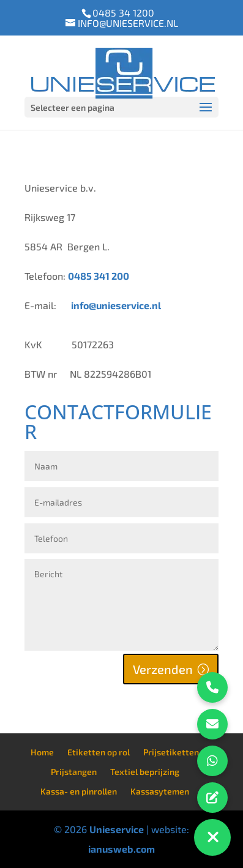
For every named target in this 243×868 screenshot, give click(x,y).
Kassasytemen (160, 791)
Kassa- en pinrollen (79, 791)
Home (42, 752)
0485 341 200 (99, 276)
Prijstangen (74, 772)
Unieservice (117, 829)
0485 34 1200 (123, 13)
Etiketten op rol (99, 752)
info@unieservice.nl (116, 305)
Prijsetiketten (171, 752)
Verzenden (163, 669)
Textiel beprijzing (145, 772)
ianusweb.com (121, 849)
